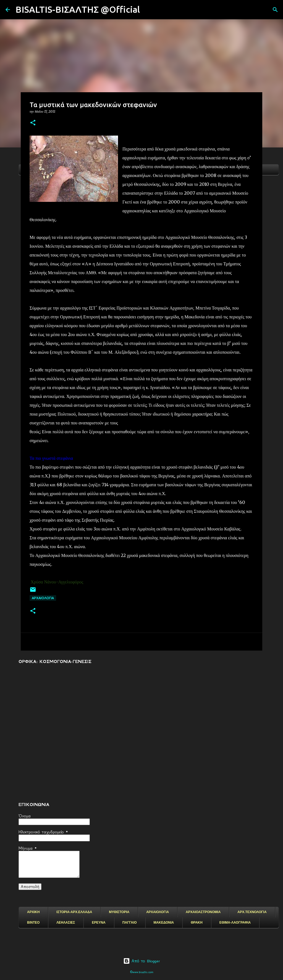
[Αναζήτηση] (148, 10)
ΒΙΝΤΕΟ (33, 923)
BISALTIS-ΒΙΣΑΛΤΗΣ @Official (78, 9)
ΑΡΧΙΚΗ (33, 912)
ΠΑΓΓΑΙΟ (130, 923)
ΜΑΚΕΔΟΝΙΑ (164, 923)
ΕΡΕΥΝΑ (99, 923)
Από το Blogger (142, 961)
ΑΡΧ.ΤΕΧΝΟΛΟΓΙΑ (252, 912)
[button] (33, 123)
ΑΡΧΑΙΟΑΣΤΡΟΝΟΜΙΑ (203, 912)
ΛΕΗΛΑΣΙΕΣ (66, 923)
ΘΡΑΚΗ (196, 923)
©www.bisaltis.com (142, 972)
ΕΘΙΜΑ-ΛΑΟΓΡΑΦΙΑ (235, 923)
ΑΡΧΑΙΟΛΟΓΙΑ (43, 598)
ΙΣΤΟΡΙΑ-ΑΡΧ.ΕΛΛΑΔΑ (74, 912)
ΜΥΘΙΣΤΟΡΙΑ (119, 912)
